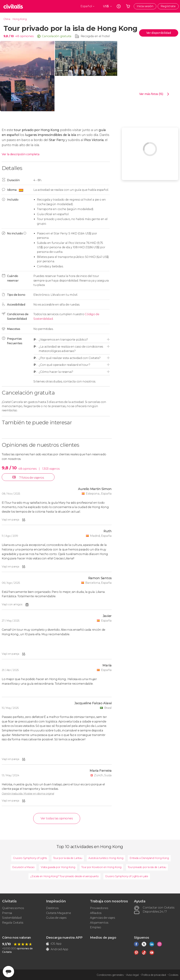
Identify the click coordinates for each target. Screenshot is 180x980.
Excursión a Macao (23, 867)
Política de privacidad (154, 975)
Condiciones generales (110, 975)
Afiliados (96, 913)
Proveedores (99, 908)
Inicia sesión (145, 6)
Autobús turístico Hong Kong (106, 858)
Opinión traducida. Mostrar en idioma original (28, 794)
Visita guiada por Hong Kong (58, 867)
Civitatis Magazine (58, 913)
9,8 (9, 36)
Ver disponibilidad (159, 33)
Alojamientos (99, 923)
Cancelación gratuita (57, 36)
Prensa (7, 913)
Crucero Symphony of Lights (30, 858)
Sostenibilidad (12, 918)
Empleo (96, 927)
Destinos (52, 908)
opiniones (27, 36)
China (7, 19)
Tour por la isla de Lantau (68, 858)
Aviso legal (132, 975)
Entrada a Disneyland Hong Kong (149, 858)
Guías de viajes (56, 918)
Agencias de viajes (102, 918)
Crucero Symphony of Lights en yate (127, 876)
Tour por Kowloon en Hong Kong (101, 867)
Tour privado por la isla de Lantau (147, 867)
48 (17, 36)
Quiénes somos (13, 908)
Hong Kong (20, 19)
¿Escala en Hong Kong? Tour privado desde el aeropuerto (65, 876)
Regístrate (168, 6)
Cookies (173, 975)
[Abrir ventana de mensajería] (8, 972)
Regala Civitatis (13, 923)
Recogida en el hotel (95, 36)
